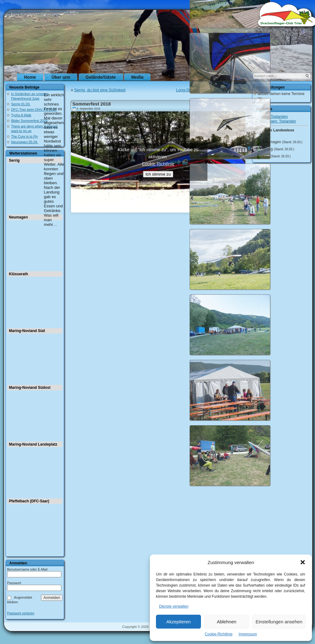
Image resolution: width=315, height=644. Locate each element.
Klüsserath (18, 274)
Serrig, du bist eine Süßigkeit (100, 90)
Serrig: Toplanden (273, 117)
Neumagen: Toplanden (278, 121)
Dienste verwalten (174, 606)
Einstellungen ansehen (279, 622)
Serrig (14, 160)
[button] (303, 562)
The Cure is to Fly (25, 136)
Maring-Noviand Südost (30, 388)
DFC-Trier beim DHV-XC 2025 (34, 110)
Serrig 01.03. (21, 104)
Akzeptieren (178, 622)
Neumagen (18, 217)
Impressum (248, 634)
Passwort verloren (21, 613)
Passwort (14, 583)
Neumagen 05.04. (25, 142)
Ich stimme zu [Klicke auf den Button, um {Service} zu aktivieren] (158, 174)
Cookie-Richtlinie (219, 634)
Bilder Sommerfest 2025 (29, 121)
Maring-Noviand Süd (27, 331)
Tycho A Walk (21, 115)
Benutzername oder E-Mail (27, 569)
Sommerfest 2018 (92, 104)
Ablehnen (226, 622)
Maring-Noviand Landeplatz (33, 444)
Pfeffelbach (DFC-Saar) (29, 501)
